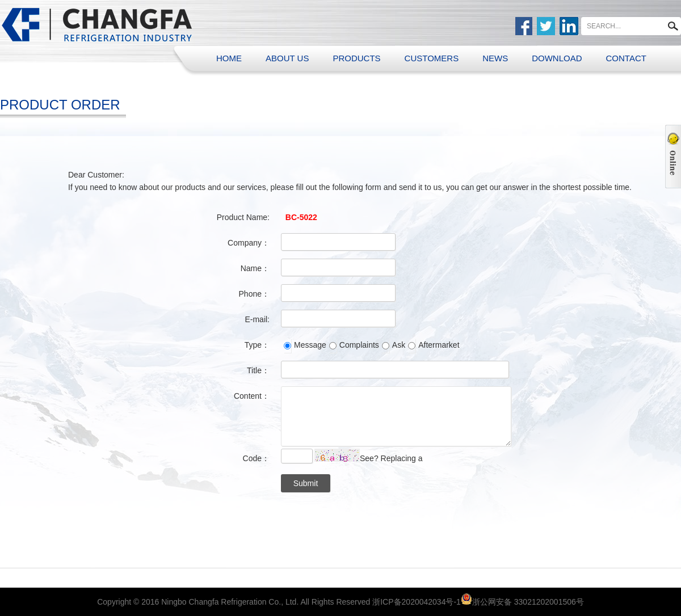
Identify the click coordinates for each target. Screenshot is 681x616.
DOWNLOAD (557, 58)
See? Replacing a (391, 458)
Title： (258, 370)
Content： (252, 396)
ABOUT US (287, 58)
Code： (256, 458)
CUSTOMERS (432, 58)
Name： (255, 268)
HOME (229, 58)
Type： (257, 345)
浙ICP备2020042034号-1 (417, 602)
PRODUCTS (356, 58)
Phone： (254, 294)
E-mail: (257, 319)
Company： (249, 243)
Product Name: (243, 217)
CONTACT (626, 58)
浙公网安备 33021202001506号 (528, 602)
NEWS (495, 58)
